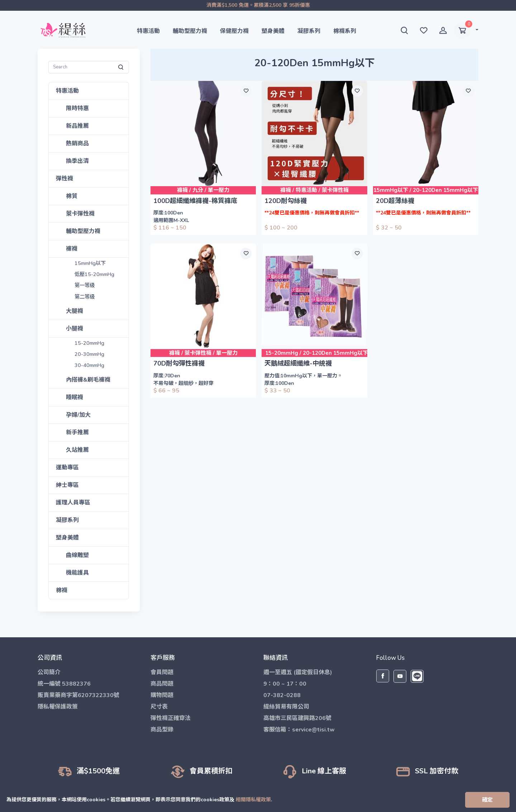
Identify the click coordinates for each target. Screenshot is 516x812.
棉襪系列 (345, 31)
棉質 (72, 196)
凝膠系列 (309, 31)
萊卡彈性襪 (80, 214)
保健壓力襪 (234, 31)
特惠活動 (148, 31)
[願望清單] (246, 91)
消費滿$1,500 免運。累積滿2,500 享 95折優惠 (258, 5)
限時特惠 (77, 108)
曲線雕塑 (77, 555)
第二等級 (85, 297)
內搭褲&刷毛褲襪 (88, 380)
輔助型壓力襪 (190, 31)
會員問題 (162, 672)
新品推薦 (77, 126)
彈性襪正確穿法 (171, 718)
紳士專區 (67, 485)
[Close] (487, 800)
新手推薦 (77, 432)
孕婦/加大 (78, 415)
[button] (404, 30)
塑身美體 (273, 31)
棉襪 (62, 590)
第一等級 (85, 286)
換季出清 (77, 161)
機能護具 (77, 573)
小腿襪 (75, 329)
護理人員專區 (73, 503)
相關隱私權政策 (255, 799)
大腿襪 (75, 311)
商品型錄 (162, 730)
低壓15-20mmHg (95, 274)
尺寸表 (159, 707)
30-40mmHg (90, 365)
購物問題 (162, 695)
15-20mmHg (90, 343)
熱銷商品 (77, 144)
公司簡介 (49, 672)
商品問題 (162, 684)
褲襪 (72, 249)
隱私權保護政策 (58, 707)
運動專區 (67, 468)
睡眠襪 (75, 397)
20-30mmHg (90, 354)
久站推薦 (77, 450)
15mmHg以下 (91, 263)
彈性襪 (64, 179)
